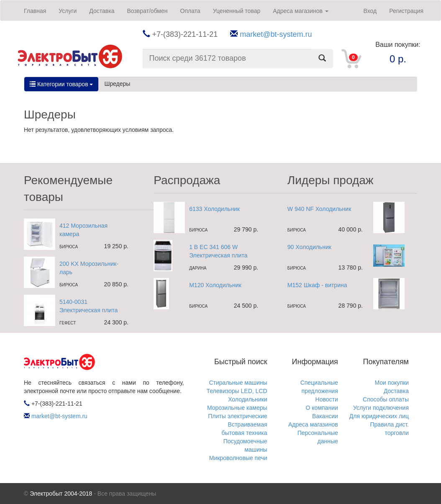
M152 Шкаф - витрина (317, 285)
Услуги (68, 11)
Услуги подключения (381, 408)
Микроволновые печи (238, 458)
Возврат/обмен (147, 11)
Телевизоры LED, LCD (237, 391)
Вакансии (325, 416)
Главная (35, 11)
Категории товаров (61, 84)
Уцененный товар (237, 11)
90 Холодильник (309, 247)
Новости (327, 399)
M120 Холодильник (215, 285)
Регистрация (406, 11)
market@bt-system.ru (276, 34)
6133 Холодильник (214, 209)
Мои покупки (392, 383)
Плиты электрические (237, 416)
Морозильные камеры (237, 408)
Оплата (190, 11)
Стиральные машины (238, 383)
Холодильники (247, 399)
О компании (322, 408)
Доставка (102, 11)
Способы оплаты (386, 399)
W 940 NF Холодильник (319, 209)
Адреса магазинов (301, 11)
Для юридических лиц (379, 416)
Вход (370, 11)
